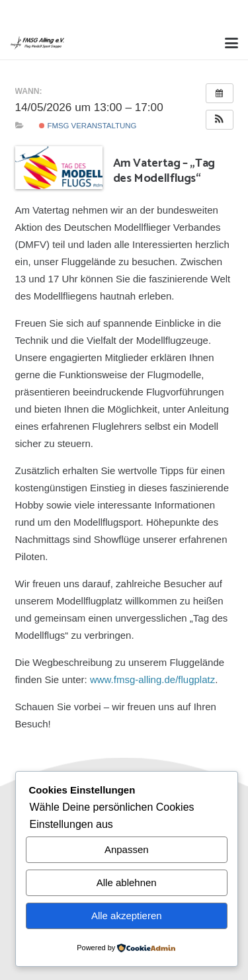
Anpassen (127, 849)
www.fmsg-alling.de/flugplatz (152, 679)
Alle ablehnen (127, 882)
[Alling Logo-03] (37, 43)
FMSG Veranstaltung (88, 126)
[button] (231, 43)
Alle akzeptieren (127, 916)
